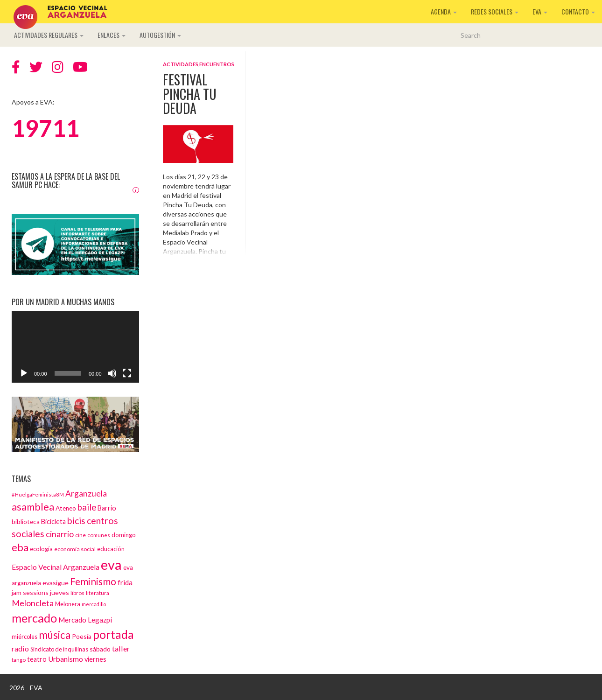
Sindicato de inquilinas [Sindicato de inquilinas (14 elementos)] (59, 649)
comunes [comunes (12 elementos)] (99, 535)
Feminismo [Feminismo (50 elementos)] (93, 581)
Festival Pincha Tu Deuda (190, 94)
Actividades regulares (49, 35)
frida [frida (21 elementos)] (125, 582)
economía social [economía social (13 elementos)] (75, 549)
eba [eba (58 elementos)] (20, 547)
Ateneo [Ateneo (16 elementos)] (66, 508)
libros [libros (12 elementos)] (77, 593)
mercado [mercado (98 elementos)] (34, 618)
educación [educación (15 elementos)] (111, 549)
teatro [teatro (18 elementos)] (37, 659)
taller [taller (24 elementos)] (121, 648)
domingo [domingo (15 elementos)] (124, 535)
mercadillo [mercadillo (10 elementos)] (94, 604)
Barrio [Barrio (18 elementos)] (107, 508)
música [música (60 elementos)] (55, 635)
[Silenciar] (112, 373)
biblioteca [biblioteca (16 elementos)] (26, 522)
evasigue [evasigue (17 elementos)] (56, 583)
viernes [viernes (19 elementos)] (95, 659)
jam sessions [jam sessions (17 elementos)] (30, 592)
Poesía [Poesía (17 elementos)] (82, 636)
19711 (45, 128)
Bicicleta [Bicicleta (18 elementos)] (53, 521)
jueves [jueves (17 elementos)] (59, 592)
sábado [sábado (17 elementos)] (100, 649)
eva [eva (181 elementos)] (111, 564)
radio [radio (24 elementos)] (20, 648)
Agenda (444, 11)
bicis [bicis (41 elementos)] (76, 521)
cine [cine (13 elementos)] (80, 535)
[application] (75, 346)
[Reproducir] (24, 373)
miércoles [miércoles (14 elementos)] (24, 637)
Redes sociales (495, 11)
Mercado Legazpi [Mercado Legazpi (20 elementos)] (85, 620)
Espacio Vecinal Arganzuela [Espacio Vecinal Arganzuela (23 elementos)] (56, 567)
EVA (540, 11)
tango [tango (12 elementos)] (19, 659)
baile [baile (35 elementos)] (87, 507)
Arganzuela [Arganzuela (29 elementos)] (86, 493)
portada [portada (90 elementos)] (113, 634)
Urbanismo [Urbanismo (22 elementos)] (66, 659)
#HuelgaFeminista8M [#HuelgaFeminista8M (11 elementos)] (38, 494)
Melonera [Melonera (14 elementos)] (68, 604)
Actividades (181, 64)
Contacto (578, 11)
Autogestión (160, 35)
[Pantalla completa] (127, 373)
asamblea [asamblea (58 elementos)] (33, 507)
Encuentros (217, 64)
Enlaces (112, 35)
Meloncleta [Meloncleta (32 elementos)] (33, 603)
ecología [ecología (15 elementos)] (41, 549)
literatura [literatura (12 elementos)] (98, 593)
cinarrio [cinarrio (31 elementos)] (60, 534)
